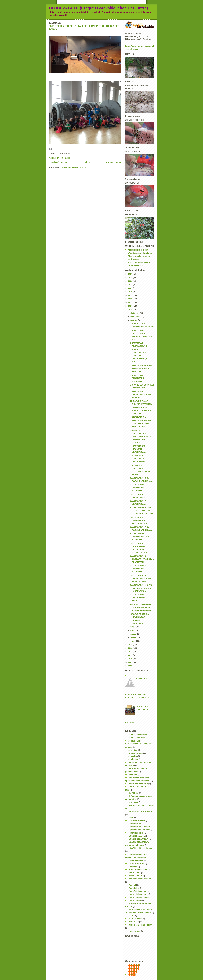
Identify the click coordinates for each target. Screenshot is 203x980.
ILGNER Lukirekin (137, 836)
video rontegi (134, 931)
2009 (131, 662)
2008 (131, 666)
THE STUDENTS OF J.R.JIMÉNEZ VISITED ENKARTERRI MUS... (141, 404)
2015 (131, 309)
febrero (134, 637)
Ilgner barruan (135, 824)
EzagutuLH (135, 965)
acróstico (133, 750)
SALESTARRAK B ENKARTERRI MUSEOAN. (138, 488)
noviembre (136, 317)
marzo (134, 634)
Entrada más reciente (58, 162)
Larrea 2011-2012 (136, 864)
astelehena (133, 759)
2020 (131, 292)
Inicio (87, 162)
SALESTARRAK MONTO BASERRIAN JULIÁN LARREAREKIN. (141, 588)
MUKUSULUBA (143, 679)
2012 (131, 652)
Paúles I (132, 885)
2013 (131, 648)
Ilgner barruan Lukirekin (139, 827)
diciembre (135, 313)
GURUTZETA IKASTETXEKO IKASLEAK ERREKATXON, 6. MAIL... (139, 356)
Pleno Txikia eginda (137, 891)
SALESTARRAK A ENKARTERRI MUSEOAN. (138, 569)
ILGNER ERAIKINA (137, 821)
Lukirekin (133, 867)
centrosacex (133, 259)
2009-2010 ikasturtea (138, 735)
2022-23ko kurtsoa (137, 738)
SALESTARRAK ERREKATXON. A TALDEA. (139, 598)
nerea (133, 974)
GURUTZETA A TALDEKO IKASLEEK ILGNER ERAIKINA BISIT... (142, 423)
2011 (131, 655)
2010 (131, 659)
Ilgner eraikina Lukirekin (139, 830)
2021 (131, 288)
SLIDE (131, 916)
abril (133, 630)
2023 (131, 281)
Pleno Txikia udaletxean (139, 897)
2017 (131, 302)
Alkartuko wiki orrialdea (139, 256)
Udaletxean (134, 922)
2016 (131, 306)
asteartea (133, 756)
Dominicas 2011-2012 (138, 784)
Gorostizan (133, 802)
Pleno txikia (134, 888)
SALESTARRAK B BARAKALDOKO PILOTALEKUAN (139, 520)
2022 (131, 285)
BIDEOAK (133, 775)
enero (133, 641)
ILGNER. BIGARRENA (138, 839)
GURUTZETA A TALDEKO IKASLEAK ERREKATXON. (142, 414)
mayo (133, 627)
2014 (131, 645)
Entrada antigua (114, 162)
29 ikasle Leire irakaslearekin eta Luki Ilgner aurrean (138, 744)
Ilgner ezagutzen (136, 833)
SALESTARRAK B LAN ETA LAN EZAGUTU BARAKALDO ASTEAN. (142, 511)
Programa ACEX (135, 265)
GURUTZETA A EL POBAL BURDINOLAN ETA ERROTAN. (142, 368)
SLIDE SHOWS (135, 919)
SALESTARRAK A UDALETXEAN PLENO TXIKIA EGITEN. (141, 578)
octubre (134, 320)
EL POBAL (133, 793)
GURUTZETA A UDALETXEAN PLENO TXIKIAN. (141, 394)
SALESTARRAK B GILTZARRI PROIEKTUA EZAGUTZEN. (142, 559)
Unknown (135, 968)
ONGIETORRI (135, 873)
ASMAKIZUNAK (136, 753)
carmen (134, 971)
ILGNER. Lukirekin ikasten (140, 848)
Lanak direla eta (136, 860)
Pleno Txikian (135, 900)
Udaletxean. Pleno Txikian (140, 925)
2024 (131, 278)
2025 (131, 274)
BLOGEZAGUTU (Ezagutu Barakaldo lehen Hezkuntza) (99, 8)
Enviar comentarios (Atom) (74, 167)
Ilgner (131, 817)
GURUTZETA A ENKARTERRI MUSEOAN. (137, 378)
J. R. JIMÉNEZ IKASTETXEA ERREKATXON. (138, 459)
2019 (131, 295)
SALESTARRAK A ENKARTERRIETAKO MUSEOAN (141, 537)
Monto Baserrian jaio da (139, 870)
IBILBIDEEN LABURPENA (140, 811)
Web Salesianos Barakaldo (140, 253)
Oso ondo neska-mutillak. (140, 879)
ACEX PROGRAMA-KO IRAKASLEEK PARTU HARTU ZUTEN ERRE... (142, 607)
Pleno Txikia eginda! (138, 894)
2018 (131, 299)
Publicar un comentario (59, 158)
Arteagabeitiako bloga (138, 250)
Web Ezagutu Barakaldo (139, 262)
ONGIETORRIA (135, 876)
